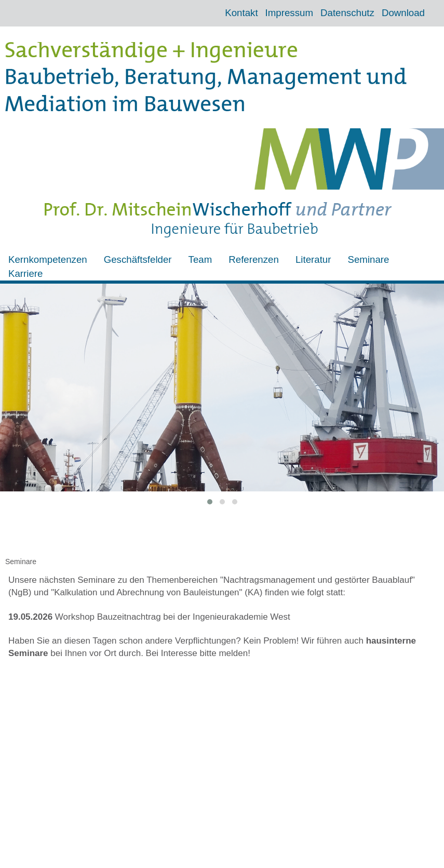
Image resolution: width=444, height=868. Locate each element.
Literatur (313, 259)
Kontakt (241, 13)
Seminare (368, 259)
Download (403, 13)
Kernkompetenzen (48, 259)
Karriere (25, 273)
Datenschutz (347, 13)
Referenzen (254, 259)
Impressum (289, 13)
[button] (210, 502)
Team (200, 259)
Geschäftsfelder (138, 259)
